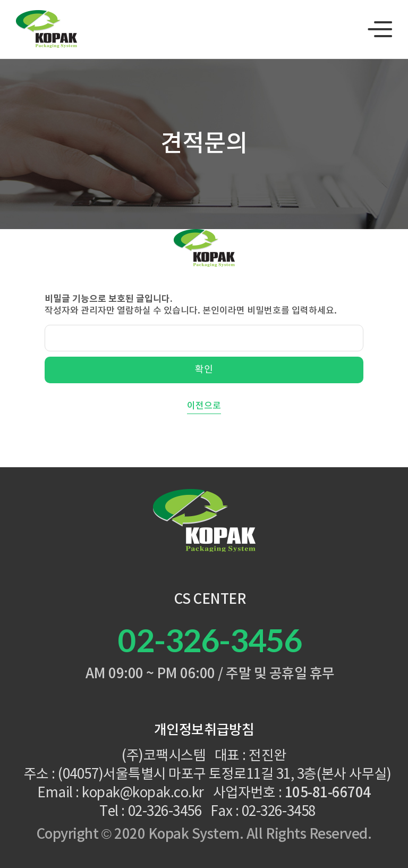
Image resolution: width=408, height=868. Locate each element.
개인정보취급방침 (204, 730)
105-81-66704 (328, 793)
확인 (204, 370)
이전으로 (204, 406)
